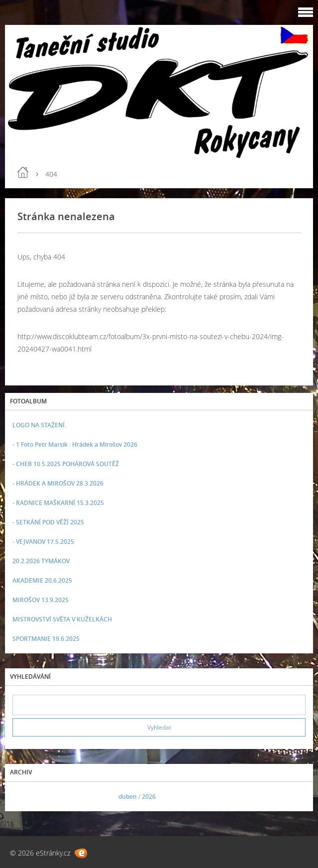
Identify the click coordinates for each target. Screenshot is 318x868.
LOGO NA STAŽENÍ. (39, 425)
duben (128, 797)
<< (23, 797)
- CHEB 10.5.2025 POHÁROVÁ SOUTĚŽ (66, 464)
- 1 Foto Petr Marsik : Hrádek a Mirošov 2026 (75, 444)
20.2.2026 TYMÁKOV (41, 561)
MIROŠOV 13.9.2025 (41, 600)
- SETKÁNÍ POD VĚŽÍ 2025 (48, 522)
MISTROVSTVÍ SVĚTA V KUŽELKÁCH (62, 619)
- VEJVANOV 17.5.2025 (43, 542)
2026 (149, 797)
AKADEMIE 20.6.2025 (42, 580)
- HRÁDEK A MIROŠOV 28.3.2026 (58, 483)
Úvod (23, 172)
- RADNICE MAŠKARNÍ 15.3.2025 (58, 503)
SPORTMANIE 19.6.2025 (46, 639)
